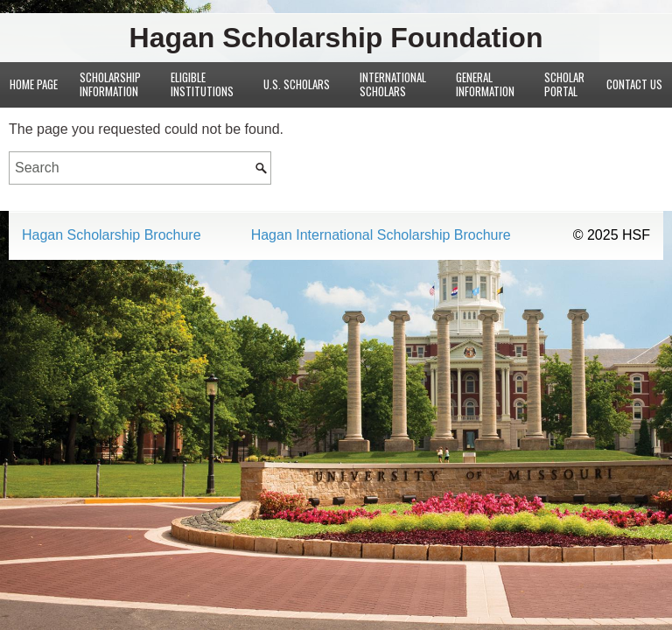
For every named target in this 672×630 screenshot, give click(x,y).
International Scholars (393, 84)
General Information (485, 84)
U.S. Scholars (297, 84)
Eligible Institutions (202, 84)
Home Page (34, 84)
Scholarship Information (110, 84)
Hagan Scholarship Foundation (336, 38)
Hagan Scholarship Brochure (112, 235)
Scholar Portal (564, 84)
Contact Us (634, 84)
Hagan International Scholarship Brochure (381, 235)
